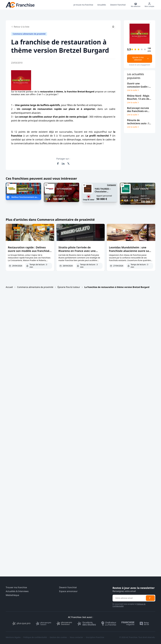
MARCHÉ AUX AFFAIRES (25, 190)
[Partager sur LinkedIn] (63, 164)
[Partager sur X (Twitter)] (68, 164)
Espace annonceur (68, 591)
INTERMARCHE (64, 189)
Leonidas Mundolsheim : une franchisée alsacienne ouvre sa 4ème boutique (129, 251)
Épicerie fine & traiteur (69, 287)
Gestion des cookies (58, 637)
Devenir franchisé (68, 587)
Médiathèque (12, 595)
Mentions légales (13, 637)
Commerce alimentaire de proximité (35, 287)
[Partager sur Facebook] (58, 164)
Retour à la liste (20, 27)
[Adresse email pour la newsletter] (129, 598)
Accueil (9, 287)
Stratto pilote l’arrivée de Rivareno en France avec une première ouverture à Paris (77, 251)
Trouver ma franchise (16, 587)
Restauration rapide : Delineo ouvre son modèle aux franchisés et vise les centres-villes (29, 251)
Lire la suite (133, 90)
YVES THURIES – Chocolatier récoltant (103, 192)
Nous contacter (76, 637)
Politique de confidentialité (35, 637)
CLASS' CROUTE (141, 189)
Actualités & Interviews (17, 591)
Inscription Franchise (95, 637)
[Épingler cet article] (113, 27)
